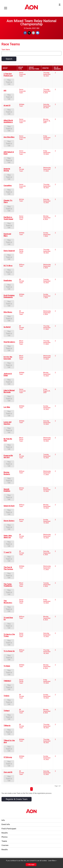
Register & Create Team (17, 799)
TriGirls (6, 696)
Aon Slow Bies (9, 137)
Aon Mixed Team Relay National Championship (31, 23)
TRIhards (7, 726)
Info (3, 820)
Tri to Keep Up (9, 651)
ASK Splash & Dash (9, 153)
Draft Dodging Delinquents (9, 296)
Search (9, 59)
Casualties (8, 186)
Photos (4, 837)
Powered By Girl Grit (8, 457)
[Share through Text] (38, 33)
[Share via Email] (33, 33)
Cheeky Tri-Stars (8, 201)
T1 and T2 (7, 552)
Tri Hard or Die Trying (9, 635)
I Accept (31, 865)
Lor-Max (7, 407)
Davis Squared (9, 251)
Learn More (52, 861)
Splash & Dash (9, 506)
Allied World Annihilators (8, 121)
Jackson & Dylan (8, 375)
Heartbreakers (9, 342)
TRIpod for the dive (9, 741)
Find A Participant (9, 829)
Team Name (6, 50)
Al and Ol (7, 106)
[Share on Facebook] (25, 33)
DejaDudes (8, 281)
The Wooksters (8, 602)
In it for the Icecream (8, 358)
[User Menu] (60, 4)
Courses (5, 845)
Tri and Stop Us (8, 619)
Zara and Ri (8, 772)
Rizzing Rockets (7, 473)
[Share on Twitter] (29, 33)
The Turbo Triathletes (8, 585)
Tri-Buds (7, 666)
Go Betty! (7, 327)
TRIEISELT (7, 681)
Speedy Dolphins (7, 490)
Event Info (6, 824)
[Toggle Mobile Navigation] (6, 8)
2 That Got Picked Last (8, 75)
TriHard (7, 711)
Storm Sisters (9, 521)
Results (5, 833)
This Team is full (9, 82)
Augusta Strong (7, 170)
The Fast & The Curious (8, 568)
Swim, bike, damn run (8, 537)
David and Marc (7, 235)
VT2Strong (8, 757)
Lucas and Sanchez (7, 423)
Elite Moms (8, 312)
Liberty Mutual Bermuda (9, 391)
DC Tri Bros (8, 266)
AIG (5, 91)
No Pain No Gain (8, 440)
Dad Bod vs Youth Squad (8, 218)
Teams (4, 841)
